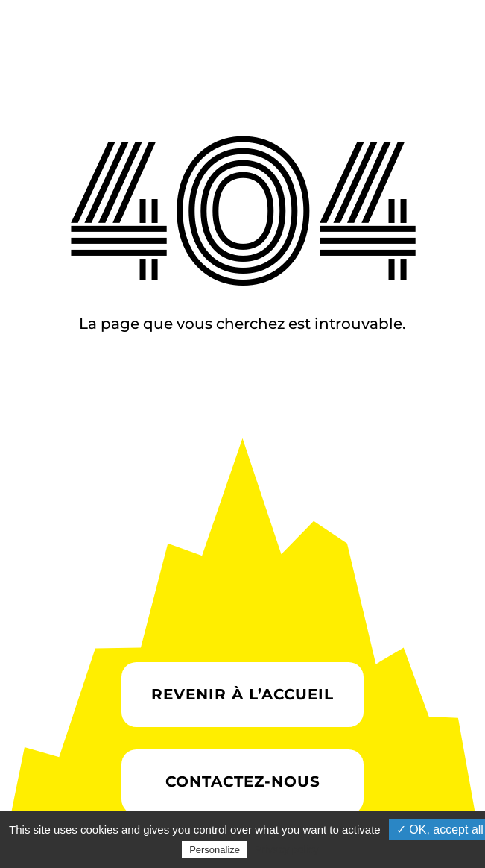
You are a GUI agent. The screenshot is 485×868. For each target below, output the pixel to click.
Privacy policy (287, 849)
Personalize (215, 850)
